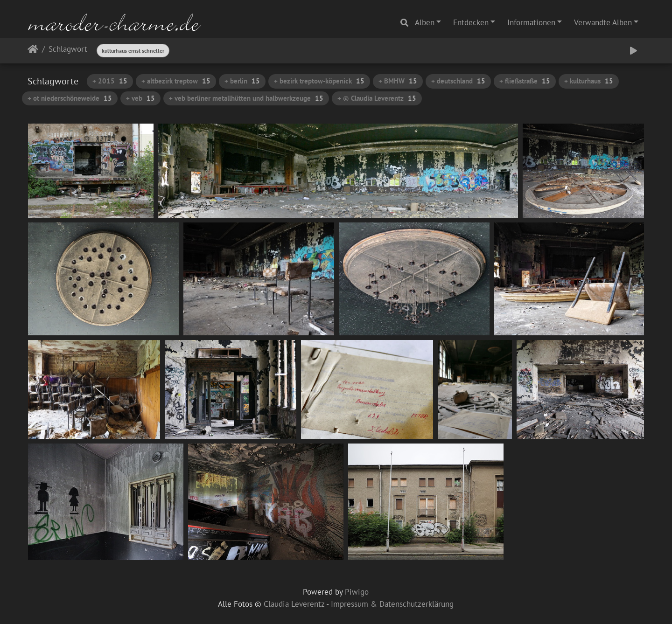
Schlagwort (68, 50)
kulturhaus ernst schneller (133, 51)
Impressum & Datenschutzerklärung (392, 604)
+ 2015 (110, 81)
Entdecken (471, 22)
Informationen (531, 22)
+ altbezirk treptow (176, 81)
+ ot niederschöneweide (70, 98)
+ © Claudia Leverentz (377, 98)
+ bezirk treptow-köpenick (319, 81)
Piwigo (357, 592)
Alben (425, 22)
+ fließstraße (525, 81)
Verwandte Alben (603, 22)
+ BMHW (398, 81)
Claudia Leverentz (294, 604)
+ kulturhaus (589, 81)
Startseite (33, 51)
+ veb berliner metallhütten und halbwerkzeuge (246, 98)
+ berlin (242, 81)
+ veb (140, 98)
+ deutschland (458, 81)
